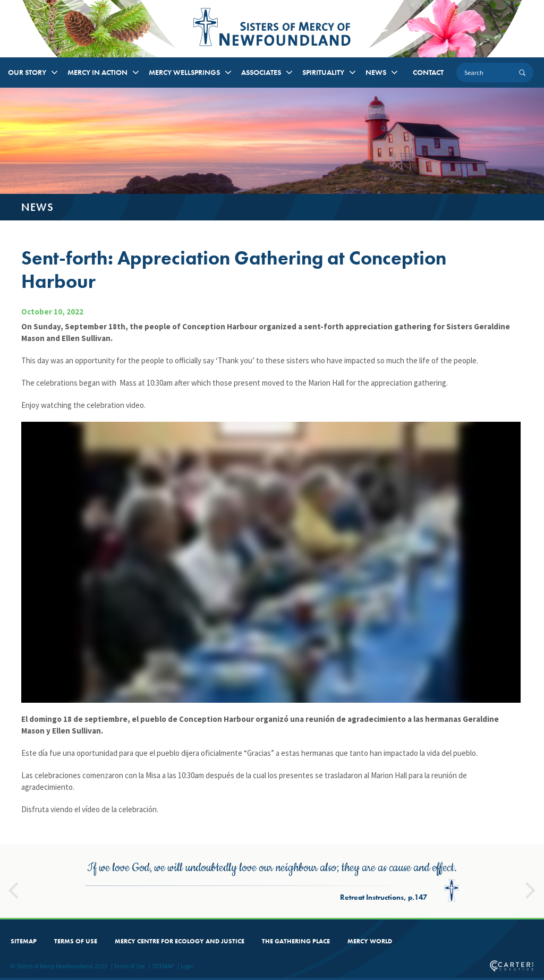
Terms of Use (130, 966)
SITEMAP (24, 941)
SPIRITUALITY (323, 72)
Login (187, 966)
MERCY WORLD (370, 941)
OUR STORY (27, 72)
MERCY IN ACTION (97, 72)
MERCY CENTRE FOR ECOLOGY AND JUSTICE (180, 941)
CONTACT (428, 72)
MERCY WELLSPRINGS (184, 72)
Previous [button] (13, 885)
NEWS (376, 72)
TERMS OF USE (76, 941)
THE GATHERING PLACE (296, 941)
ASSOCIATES (261, 72)
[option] (272, 881)
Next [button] (531, 885)
